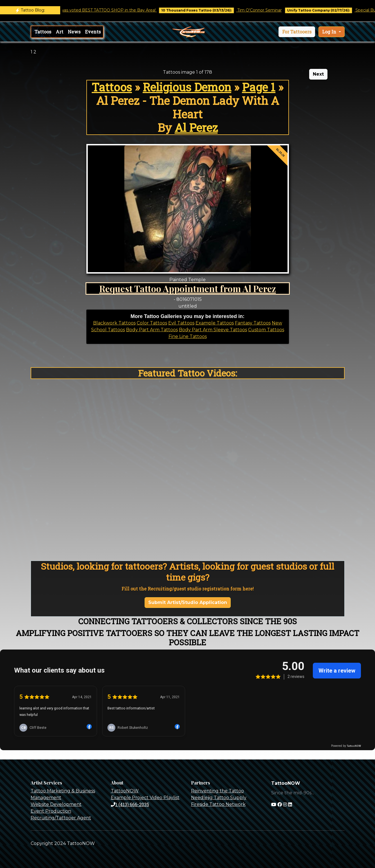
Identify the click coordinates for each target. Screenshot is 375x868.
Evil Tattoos (181, 323)
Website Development (56, 804)
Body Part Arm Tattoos (152, 330)
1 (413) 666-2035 (130, 804)
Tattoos (43, 32)
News (74, 32)
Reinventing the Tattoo (217, 791)
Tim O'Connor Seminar (265, 10)
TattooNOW (125, 791)
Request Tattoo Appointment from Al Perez (188, 288)
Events (93, 32)
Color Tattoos (152, 323)
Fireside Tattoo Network (218, 804)
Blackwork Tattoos (114, 323)
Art (59, 32)
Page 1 (259, 87)
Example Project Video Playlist (145, 798)
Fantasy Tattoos (253, 323)
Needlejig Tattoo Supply (219, 798)
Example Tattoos (215, 323)
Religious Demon (187, 87)
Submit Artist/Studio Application (188, 602)
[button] (297, 32)
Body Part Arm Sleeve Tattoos (213, 330)
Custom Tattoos (266, 330)
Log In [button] (330, 32)
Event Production (51, 811)
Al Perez (196, 128)
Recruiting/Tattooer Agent (61, 818)
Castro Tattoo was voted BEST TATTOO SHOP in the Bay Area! (101, 10)
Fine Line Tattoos (188, 336)
